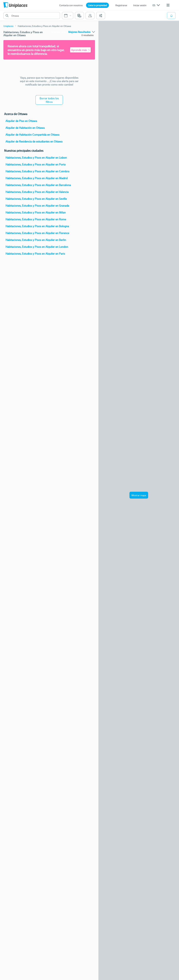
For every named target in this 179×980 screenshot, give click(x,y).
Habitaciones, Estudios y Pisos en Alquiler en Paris (35, 253)
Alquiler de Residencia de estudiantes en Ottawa (34, 141)
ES (156, 5)
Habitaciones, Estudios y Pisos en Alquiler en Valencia (37, 192)
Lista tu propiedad (97, 5)
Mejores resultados (82, 32)
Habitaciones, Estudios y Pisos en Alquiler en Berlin (36, 240)
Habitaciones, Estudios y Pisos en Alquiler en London (37, 247)
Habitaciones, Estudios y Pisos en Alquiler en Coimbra (37, 171)
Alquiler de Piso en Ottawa (21, 121)
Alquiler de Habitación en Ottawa (25, 128)
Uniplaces (8, 26)
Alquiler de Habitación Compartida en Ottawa (32, 135)
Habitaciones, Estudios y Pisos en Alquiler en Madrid (37, 178)
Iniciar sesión (140, 5)
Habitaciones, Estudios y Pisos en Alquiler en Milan (36, 212)
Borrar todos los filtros (49, 100)
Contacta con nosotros (71, 5)
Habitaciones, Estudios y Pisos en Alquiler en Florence (37, 233)
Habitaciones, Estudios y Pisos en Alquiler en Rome (36, 219)
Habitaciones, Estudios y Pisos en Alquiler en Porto (36, 164)
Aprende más (80, 50)
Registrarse (121, 5)
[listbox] (156, 5)
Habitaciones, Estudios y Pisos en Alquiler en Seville (36, 199)
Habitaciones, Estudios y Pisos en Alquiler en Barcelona (38, 185)
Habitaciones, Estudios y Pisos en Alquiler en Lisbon (36, 157)
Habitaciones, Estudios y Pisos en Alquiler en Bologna (37, 226)
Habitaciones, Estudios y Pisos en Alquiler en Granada (37, 205)
